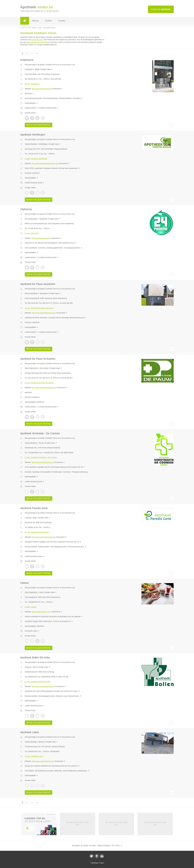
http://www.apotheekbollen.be (43, 686)
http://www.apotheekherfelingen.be (45, 163)
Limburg (28, 518)
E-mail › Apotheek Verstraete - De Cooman (41, 457)
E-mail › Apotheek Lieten (34, 756)
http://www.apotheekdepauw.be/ (44, 388)
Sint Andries (44, 368)
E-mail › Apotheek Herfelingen (36, 159)
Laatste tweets (31, 108)
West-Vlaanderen (31, 293)
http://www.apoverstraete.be (42, 462)
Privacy (102, 863)
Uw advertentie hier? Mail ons (78, 823)
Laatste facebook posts (49, 108)
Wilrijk (37, 69)
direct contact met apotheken (37, 42)
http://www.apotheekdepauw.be (43, 313)
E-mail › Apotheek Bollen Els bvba (38, 682)
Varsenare (44, 293)
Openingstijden (31, 103)
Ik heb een (161, 9)
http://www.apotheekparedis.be (43, 537)
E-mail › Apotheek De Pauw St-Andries (39, 383)
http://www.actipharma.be (41, 89)
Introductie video (32, 631)
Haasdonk (43, 219)
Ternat (41, 443)
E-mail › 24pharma (32, 233)
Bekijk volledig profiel (39, 125)
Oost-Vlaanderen (31, 219)
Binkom (42, 742)
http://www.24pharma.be (41, 238)
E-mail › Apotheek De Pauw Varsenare (39, 308)
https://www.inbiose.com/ (41, 612)
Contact (62, 21)
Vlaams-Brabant (31, 144)
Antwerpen (29, 69)
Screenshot (57, 89)
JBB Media (95, 863)
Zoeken (48, 21)
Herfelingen (43, 144)
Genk (35, 518)
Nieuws (35, 21)
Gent (41, 592)
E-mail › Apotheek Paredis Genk (37, 532)
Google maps (47, 69)
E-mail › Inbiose (31, 607)
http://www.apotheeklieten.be (43, 761)
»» (37, 53)
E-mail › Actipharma (32, 84)
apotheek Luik (37, 40)
